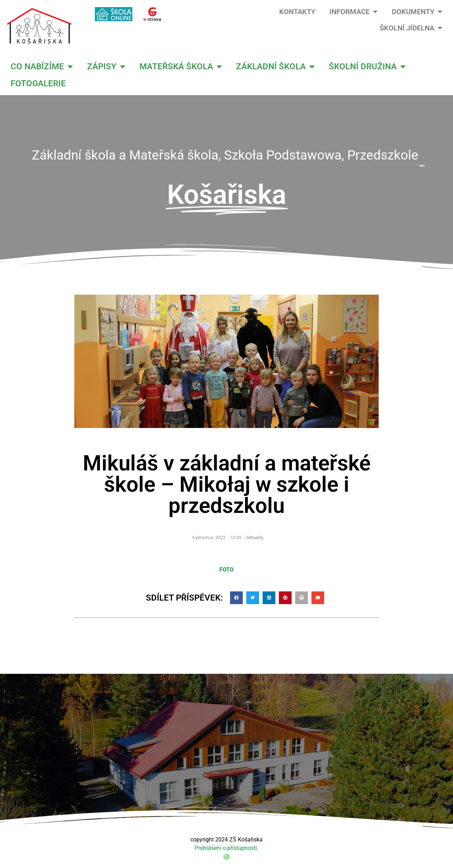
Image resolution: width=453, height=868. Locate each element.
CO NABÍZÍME (42, 66)
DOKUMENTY (417, 12)
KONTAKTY (297, 12)
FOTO (226, 570)
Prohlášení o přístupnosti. (226, 848)
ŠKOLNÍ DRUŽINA (367, 66)
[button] (236, 598)
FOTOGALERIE (38, 83)
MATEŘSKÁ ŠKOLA (181, 66)
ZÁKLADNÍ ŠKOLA (275, 66)
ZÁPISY (106, 66)
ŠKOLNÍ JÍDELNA (411, 28)
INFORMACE (354, 12)
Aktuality (255, 537)
